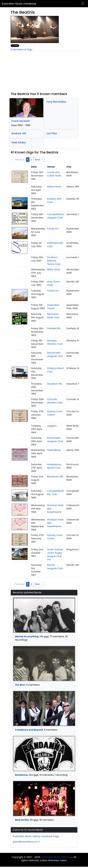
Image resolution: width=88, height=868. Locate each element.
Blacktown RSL (55, 477)
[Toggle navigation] (83, 4)
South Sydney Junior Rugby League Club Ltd (55, 554)
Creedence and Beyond (29, 730)
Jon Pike (52, 133)
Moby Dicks (54, 269)
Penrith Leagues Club (55, 567)
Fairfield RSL (54, 328)
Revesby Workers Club (55, 342)
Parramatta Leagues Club (55, 355)
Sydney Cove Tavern (55, 413)
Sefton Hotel (54, 187)
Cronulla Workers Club (55, 401)
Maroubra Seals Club (53, 316)
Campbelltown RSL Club (56, 493)
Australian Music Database (19, 4)
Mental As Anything (27, 636)
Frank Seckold (21, 121)
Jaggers (52, 426)
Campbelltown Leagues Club (56, 216)
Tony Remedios (56, 102)
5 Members (17, 49)
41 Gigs (28, 49)
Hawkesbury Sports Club (54, 466)
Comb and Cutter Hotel (54, 174)
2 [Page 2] (31, 160)
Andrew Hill (19, 133)
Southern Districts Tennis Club (54, 261)
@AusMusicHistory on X (26, 842)
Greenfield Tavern (53, 307)
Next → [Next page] (39, 160)
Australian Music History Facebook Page (36, 836)
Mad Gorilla (22, 820)
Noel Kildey (19, 142)
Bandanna (21, 775)
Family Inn (53, 229)
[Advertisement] (44, 73)
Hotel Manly (54, 450)
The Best (20, 685)
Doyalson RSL (55, 384)
